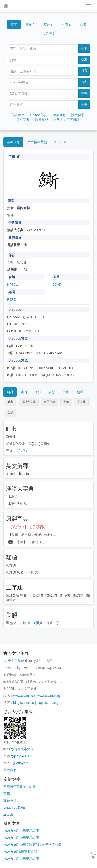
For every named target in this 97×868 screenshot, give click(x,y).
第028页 (33, 623)
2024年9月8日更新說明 (20, 852)
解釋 (10, 392)
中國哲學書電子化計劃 (20, 786)
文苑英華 (10, 800)
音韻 (52, 392)
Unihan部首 (39, 115)
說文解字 (78, 115)
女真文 (67, 24)
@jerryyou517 (21, 756)
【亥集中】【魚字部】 (28, 527)
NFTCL (12, 285)
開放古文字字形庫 (66, 120)
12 (22, 263)
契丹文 (48, 24)
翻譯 (80, 392)
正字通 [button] (81, 402)
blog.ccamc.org (48, 703)
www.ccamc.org (49, 696)
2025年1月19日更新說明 (21, 838)
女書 (83, 24)
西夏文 (30, 24)
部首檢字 (18, 115)
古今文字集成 (14, 661)
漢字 (14, 24)
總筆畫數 (59, 115)
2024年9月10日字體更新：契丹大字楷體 (33, 845)
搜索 (84, 48)
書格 (7, 793)
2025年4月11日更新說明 (21, 831)
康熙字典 (23, 120)
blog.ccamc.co (24, 703)
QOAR (57, 285)
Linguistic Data (14, 807)
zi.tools (9, 814)
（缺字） (22, 451)
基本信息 (13, 142)
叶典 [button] (10, 402)
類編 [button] (66, 402)
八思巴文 (49, 34)
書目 (24, 392)
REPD (12, 299)
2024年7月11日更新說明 (21, 859)
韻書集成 (42, 120)
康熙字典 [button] (49, 402)
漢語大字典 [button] (29, 402)
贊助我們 (10, 770)
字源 (38, 392)
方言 (66, 392)
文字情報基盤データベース (47, 142)
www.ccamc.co (24, 696)
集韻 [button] (10, 413)
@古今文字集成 (22, 749)
